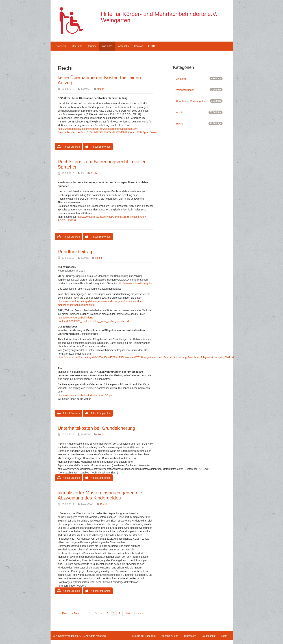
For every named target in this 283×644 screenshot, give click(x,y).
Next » (128, 613)
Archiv (199, 112)
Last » (140, 613)
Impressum (190, 636)
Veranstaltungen (199, 90)
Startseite (61, 46)
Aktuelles (107, 46)
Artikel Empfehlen (98, 147)
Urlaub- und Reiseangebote (199, 101)
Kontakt (138, 46)
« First (64, 613)
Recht (100, 89)
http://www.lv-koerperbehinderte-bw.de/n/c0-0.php (86, 395)
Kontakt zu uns (170, 636)
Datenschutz (208, 636)
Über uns (77, 46)
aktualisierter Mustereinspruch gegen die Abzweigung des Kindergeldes (100, 495)
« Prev (75, 613)
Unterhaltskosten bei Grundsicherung (96, 428)
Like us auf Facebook (144, 636)
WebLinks (123, 46)
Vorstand (199, 79)
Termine (92, 46)
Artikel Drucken (69, 147)
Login (224, 636)
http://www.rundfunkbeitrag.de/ (135, 283)
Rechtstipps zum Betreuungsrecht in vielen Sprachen (102, 164)
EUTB (152, 46)
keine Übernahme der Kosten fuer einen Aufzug (99, 80)
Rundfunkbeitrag (75, 252)
